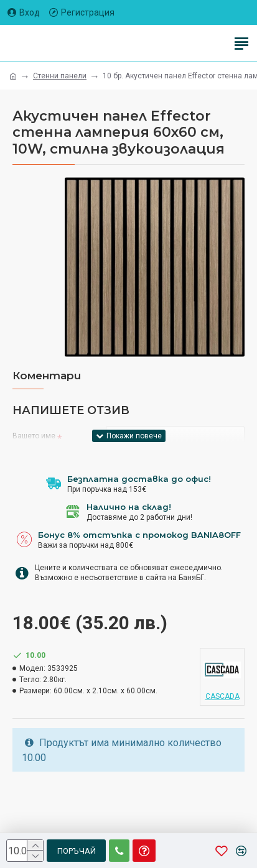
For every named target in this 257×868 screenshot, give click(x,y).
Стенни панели (60, 76)
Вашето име (34, 436)
